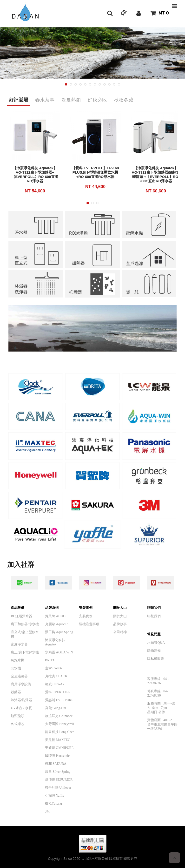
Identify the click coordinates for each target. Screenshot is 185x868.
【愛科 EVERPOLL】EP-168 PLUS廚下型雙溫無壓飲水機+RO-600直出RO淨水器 (95, 172)
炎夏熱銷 (71, 100)
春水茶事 (45, 100)
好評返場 (19, 100)
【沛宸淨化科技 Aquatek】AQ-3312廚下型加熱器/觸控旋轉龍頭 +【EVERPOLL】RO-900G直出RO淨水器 (156, 174)
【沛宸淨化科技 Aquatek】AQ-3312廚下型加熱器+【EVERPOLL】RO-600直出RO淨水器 (35, 174)
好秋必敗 (97, 100)
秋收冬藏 (124, 100)
